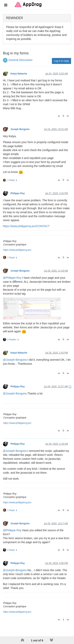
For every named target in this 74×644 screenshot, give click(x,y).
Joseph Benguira (20, 129)
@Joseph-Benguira (15, 360)
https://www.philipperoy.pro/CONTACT (26, 226)
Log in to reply (61, 61)
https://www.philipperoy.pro (17, 250)
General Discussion (20, 60)
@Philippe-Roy (12, 278)
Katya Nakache (19, 74)
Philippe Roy (18, 193)
